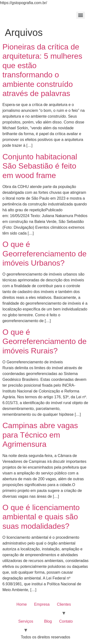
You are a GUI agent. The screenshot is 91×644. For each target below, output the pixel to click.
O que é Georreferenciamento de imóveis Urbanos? (45, 254)
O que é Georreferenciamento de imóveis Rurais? (45, 341)
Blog (48, 621)
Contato (66, 621)
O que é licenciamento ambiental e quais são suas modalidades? (41, 517)
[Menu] (81, 15)
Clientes (64, 604)
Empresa (42, 604)
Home (22, 604)
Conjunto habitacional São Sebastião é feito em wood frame (40, 166)
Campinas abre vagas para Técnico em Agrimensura (40, 435)
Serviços (26, 621)
